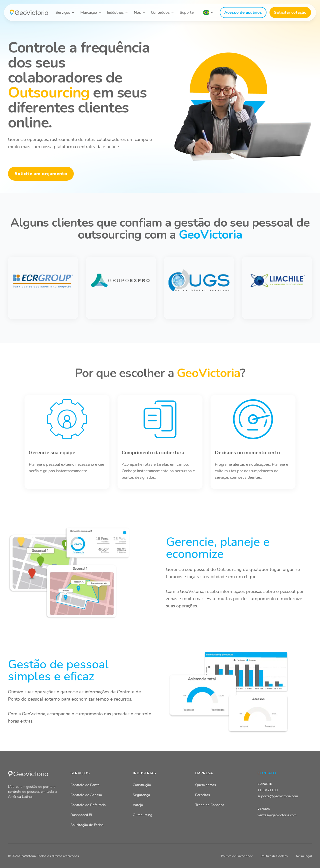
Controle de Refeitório (88, 805)
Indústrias (115, 12)
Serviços (63, 12)
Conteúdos (160, 12)
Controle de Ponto (85, 785)
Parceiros (203, 795)
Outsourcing (142, 815)
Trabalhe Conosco (210, 805)
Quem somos (206, 785)
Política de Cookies (274, 856)
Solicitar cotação (290, 12)
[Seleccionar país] (208, 12)
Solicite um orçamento (41, 174)
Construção (142, 785)
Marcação (89, 12)
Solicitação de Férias (87, 825)
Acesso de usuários (243, 12)
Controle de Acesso (86, 795)
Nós (137, 12)
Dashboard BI (81, 815)
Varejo (138, 805)
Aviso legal (304, 856)
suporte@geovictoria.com (278, 796)
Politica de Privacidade (237, 856)
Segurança (141, 795)
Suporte (187, 12)
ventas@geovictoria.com (277, 815)
